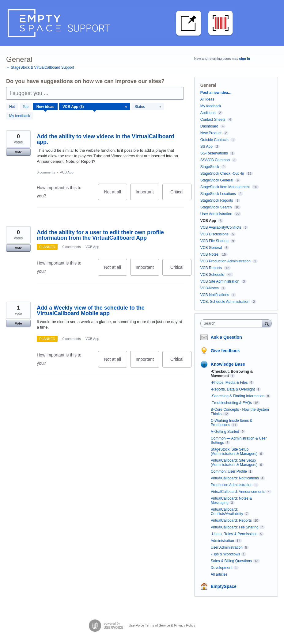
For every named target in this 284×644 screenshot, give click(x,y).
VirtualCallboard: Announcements (238, 492)
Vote (18, 152)
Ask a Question (226, 337)
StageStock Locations (218, 194)
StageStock (210, 167)
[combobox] (233, 323)
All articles (219, 574)
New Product (211, 133)
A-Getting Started (225, 432)
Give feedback (225, 351)
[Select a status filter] (148, 107)
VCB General (212, 248)
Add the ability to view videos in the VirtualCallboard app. (106, 139)
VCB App (67, 172)
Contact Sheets (213, 120)
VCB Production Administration (225, 261)
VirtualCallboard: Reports (231, 520)
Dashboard (209, 126)
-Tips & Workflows (225, 554)
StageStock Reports (217, 200)
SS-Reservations (214, 153)
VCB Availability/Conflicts (221, 227)
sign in (245, 59)
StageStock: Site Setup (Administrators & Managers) (234, 452)
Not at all (116, 195)
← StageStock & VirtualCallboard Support (40, 67)
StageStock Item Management (225, 187)
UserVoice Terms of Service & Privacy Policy (162, 625)
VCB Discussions (214, 234)
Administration (222, 541)
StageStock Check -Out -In (222, 173)
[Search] (267, 323)
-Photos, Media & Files (229, 383)
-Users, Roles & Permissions (234, 534)
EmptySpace (224, 586)
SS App (206, 147)
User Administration (216, 214)
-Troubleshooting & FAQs (231, 403)
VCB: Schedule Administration (225, 302)
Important (148, 195)
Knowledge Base (228, 364)
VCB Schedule (212, 275)
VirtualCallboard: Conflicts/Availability (227, 512)
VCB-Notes (210, 288)
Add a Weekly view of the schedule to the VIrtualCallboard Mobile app (91, 311)
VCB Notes (209, 254)
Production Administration (232, 485)
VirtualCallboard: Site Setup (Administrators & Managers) (234, 463)
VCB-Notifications (215, 295)
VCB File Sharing (214, 241)
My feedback (20, 116)
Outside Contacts (214, 140)
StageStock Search (216, 207)
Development (222, 568)
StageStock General (217, 180)
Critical (181, 195)
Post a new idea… (216, 93)
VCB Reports (211, 268)
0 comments (46, 172)
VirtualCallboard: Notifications (235, 478)
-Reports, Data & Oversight (233, 389)
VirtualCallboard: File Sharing (235, 527)
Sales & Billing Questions (231, 561)
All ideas (207, 99)
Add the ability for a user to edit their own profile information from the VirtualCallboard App (100, 235)
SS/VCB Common (215, 160)
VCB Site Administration (220, 281)
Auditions (208, 113)
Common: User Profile (229, 471)
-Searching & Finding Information (238, 396)
